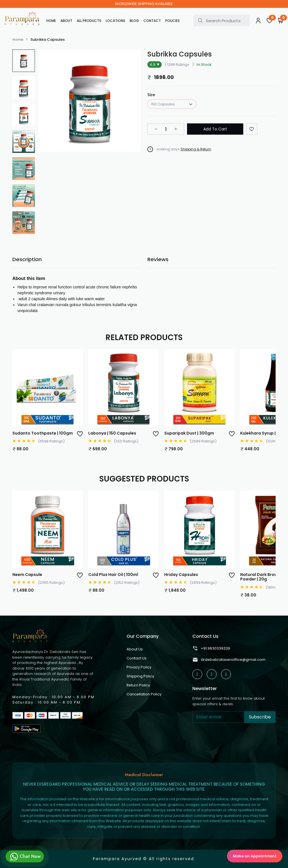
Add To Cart (215, 129)
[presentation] (235, 741)
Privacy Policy (139, 667)
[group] (24, 61)
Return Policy (138, 685)
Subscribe (260, 717)
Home (51, 21)
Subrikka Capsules (48, 39)
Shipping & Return (196, 149)
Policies (173, 21)
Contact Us (137, 658)
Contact (152, 21)
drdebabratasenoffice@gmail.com (229, 660)
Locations (115, 21)
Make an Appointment (255, 856)
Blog (134, 21)
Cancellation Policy (144, 694)
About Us (135, 649)
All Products (89, 21)
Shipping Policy (140, 676)
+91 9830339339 (211, 648)
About (66, 21)
